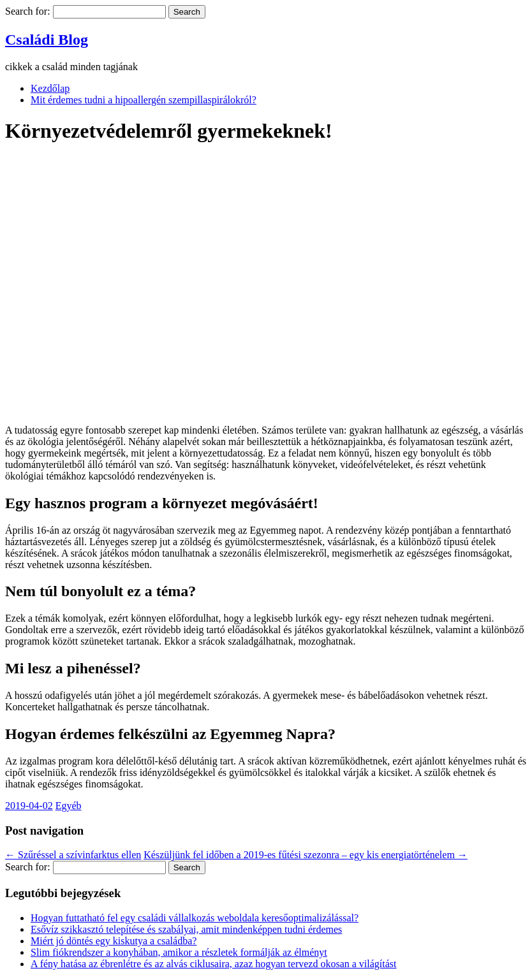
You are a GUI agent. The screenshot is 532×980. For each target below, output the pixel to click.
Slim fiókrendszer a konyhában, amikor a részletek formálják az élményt (179, 952)
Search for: (28, 11)
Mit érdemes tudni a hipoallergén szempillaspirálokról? (144, 100)
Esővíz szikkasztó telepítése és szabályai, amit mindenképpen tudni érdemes (186, 929)
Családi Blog (47, 40)
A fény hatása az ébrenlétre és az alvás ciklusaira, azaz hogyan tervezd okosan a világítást (214, 964)
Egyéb (69, 806)
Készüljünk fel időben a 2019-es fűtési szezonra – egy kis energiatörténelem (306, 855)
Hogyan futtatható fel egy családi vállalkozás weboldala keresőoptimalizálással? (195, 918)
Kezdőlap (50, 88)
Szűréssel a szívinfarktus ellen (73, 855)
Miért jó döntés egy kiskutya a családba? (114, 941)
